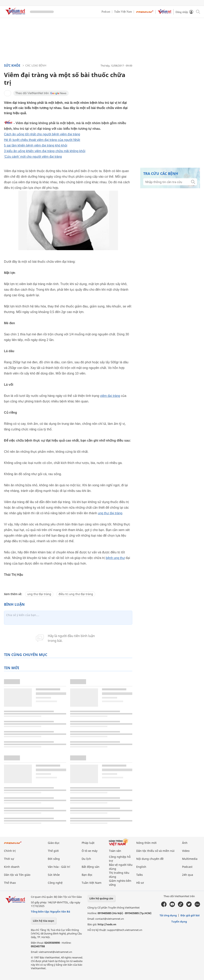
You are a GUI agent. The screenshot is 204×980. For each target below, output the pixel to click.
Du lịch (86, 859)
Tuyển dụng (179, 922)
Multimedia (190, 859)
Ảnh (185, 843)
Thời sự (9, 859)
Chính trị (10, 851)
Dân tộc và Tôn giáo (17, 875)
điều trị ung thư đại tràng (76, 594)
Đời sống (54, 859)
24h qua (188, 875)
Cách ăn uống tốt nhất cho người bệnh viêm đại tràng (42, 134)
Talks (140, 875)
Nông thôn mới (146, 843)
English (141, 867)
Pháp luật (88, 843)
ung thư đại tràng (110, 513)
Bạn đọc (87, 875)
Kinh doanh (12, 867)
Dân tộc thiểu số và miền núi (155, 851)
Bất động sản (91, 867)
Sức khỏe (12, 65)
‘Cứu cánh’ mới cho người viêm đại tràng (33, 157)
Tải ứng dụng (168, 915)
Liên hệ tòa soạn (44, 921)
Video (186, 851)
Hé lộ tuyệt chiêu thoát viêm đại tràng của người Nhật (42, 140)
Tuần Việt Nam (123, 12)
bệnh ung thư (115, 558)
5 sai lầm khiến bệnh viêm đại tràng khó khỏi (36, 145)
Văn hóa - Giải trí (59, 867)
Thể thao (10, 883)
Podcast (106, 12)
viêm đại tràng (110, 396)
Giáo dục (54, 843)
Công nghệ (55, 883)
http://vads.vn (107, 924)
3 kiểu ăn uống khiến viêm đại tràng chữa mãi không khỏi (45, 151)
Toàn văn (115, 851)
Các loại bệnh (36, 65)
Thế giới (53, 851)
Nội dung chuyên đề (150, 859)
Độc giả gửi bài (190, 915)
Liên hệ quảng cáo (101, 898)
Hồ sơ (140, 883)
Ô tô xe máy (90, 851)
